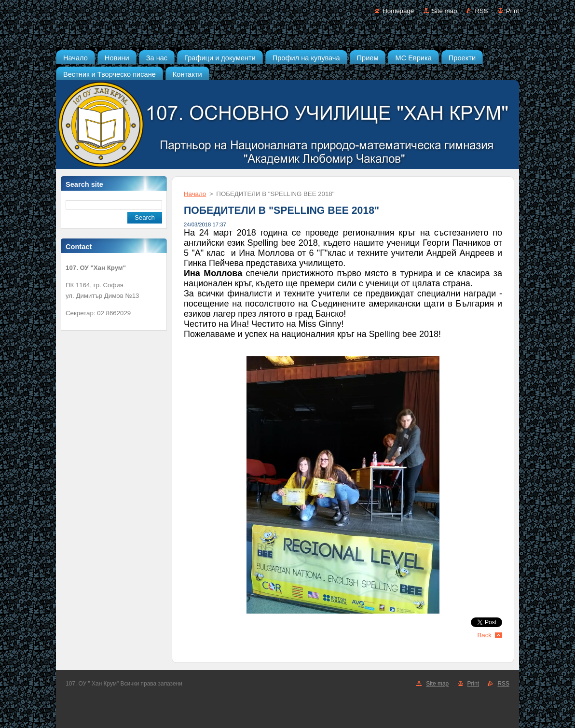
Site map (444, 11)
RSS (481, 11)
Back (485, 635)
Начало (195, 194)
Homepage (398, 11)
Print (513, 11)
